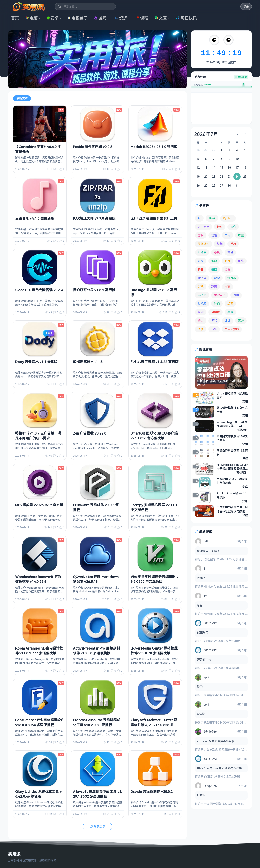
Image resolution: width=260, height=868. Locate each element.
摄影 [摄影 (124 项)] (227, 269)
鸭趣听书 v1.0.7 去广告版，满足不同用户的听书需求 (38, 436)
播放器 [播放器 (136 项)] (202, 278)
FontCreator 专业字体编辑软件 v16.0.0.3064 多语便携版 (40, 722)
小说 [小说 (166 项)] (217, 252)
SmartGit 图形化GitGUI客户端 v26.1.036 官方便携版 (154, 436)
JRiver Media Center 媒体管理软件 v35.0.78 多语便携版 (154, 651)
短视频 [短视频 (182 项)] (202, 304)
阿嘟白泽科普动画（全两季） (232, 452)
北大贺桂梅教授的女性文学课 (232, 410)
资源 (121, 18)
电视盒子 (78, 18)
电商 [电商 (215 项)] (227, 286)
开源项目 (242, 430)
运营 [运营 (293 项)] (241, 321)
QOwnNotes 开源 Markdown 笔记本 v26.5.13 (96, 579)
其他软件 (242, 472)
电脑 (32, 18)
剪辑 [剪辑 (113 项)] (201, 235)
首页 (15, 18)
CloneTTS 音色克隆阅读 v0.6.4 (39, 290)
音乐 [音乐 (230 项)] (214, 329)
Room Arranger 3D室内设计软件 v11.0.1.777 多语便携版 (39, 651)
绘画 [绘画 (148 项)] (230, 304)
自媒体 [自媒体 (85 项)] (216, 312)
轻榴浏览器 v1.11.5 (88, 362)
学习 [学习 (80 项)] (233, 244)
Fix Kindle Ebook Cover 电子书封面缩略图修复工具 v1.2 (232, 467)
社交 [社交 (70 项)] (217, 304)
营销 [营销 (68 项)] (201, 321)
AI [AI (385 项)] (199, 218)
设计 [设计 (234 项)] (227, 321)
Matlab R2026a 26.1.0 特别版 (154, 147)
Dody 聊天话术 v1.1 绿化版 (36, 362)
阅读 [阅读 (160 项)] (201, 329)
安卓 (53, 18)
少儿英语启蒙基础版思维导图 (232, 396)
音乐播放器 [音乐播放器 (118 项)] (232, 329)
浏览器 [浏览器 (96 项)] (232, 278)
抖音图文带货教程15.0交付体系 (232, 438)
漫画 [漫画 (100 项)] (214, 286)
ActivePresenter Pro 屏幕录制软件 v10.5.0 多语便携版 (96, 651)
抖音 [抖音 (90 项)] (201, 269)
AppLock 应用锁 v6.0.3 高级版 (231, 495)
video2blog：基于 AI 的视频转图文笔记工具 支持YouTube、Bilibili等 (232, 424)
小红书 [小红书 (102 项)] (202, 252)
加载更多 (97, 826)
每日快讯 (186, 18)
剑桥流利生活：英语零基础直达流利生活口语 (221, 383)
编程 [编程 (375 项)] (201, 312)
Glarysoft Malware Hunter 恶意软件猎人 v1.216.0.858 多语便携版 (154, 725)
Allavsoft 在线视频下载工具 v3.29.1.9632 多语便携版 (97, 794)
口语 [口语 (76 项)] (227, 235)
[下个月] (246, 134)
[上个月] (238, 134)
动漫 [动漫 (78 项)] (214, 235)
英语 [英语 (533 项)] (230, 312)
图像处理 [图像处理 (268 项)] (204, 244)
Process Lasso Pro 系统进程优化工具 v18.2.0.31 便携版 (97, 722)
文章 (161, 18)
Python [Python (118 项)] (228, 218)
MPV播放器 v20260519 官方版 (39, 505)
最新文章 (22, 98)
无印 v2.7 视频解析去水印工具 (154, 218)
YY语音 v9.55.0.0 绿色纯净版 (222, 641)
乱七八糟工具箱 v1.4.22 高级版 (155, 362)
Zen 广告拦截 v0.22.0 (90, 433)
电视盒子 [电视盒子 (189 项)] (220, 295)
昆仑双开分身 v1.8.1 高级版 (94, 290)
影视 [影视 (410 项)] (227, 261)
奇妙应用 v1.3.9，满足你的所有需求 (232, 481)
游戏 (100, 18)
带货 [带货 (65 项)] (230, 252)
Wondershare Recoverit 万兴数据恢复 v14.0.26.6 (38, 579)
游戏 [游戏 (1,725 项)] (201, 286)
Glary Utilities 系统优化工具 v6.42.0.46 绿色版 (38, 794)
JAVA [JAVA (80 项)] (212, 218)
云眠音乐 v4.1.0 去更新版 (35, 218)
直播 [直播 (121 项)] (236, 295)
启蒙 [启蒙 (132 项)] (241, 235)
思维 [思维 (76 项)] (241, 261)
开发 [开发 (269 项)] (201, 261)
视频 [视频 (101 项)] (214, 321)
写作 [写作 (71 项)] (233, 227)
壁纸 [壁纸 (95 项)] (220, 244)
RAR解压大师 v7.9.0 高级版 (94, 218)
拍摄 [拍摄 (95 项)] (214, 269)
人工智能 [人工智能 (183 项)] (204, 227)
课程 (142, 18)
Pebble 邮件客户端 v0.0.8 (93, 147)
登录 (246, 7)
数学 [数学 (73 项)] (217, 278)
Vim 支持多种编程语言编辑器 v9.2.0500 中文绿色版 (154, 579)
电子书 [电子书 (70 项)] (202, 295)
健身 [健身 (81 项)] (220, 227)
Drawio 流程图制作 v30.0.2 (152, 791)
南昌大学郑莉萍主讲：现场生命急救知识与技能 (232, 509)
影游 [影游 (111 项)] (214, 261)
